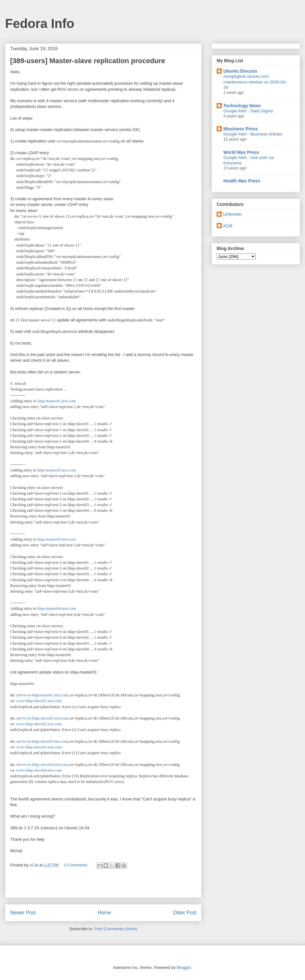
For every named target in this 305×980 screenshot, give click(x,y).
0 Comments (76, 865)
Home (105, 913)
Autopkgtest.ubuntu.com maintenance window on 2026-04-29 (255, 82)
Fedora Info (40, 23)
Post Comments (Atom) (116, 929)
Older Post (185, 913)
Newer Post (23, 913)
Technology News (242, 106)
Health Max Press (242, 181)
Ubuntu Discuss (240, 71)
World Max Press (241, 152)
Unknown (232, 214)
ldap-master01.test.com (57, 401)
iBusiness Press (241, 129)
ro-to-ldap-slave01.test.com (45, 695)
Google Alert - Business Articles (253, 134)
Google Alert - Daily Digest (248, 111)
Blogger (184, 967)
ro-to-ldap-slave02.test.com (45, 718)
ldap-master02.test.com (57, 470)
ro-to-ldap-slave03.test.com (45, 741)
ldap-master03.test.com (57, 539)
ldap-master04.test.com (57, 608)
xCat (228, 226)
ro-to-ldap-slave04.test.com (45, 764)
